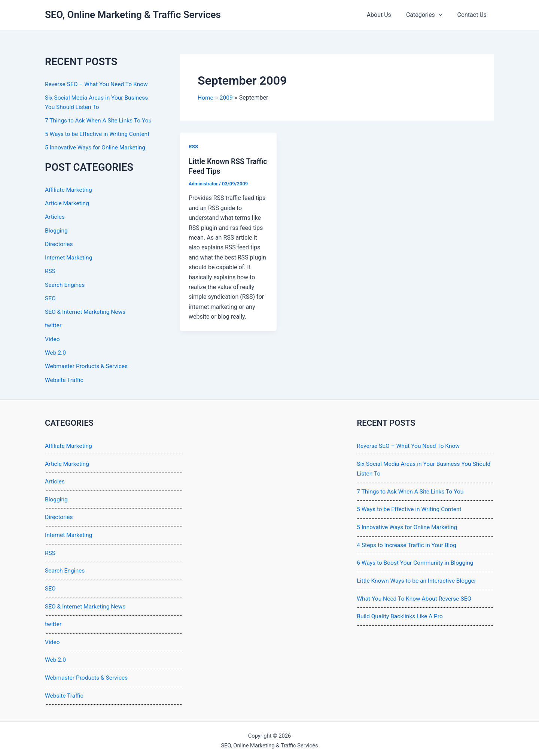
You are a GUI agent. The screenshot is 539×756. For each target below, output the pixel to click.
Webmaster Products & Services (88, 364)
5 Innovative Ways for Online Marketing (97, 147)
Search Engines (66, 283)
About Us (386, 15)
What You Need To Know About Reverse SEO (416, 596)
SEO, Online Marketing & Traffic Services (133, 15)
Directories (59, 243)
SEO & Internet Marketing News (86, 310)
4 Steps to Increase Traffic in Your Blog (408, 542)
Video (53, 337)
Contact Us (473, 15)
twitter (54, 324)
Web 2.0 (56, 351)
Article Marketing (68, 202)
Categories (429, 15)
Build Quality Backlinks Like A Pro (401, 613)
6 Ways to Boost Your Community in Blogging (417, 560)
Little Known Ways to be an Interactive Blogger (418, 578)
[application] (443, 15)
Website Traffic (65, 378)
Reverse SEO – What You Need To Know (98, 84)
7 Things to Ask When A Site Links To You (100, 120)
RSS (50, 270)
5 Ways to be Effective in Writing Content (99, 133)
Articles (55, 216)
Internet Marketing (69, 256)
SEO (51, 297)
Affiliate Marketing (69, 189)
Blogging (57, 229)
